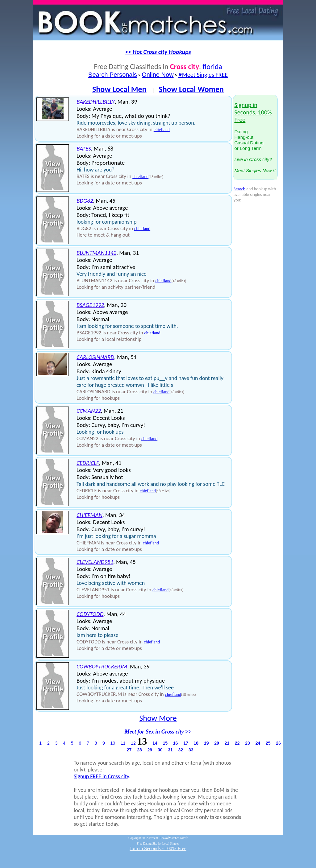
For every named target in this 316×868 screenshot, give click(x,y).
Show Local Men (119, 89)
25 (268, 743)
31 (170, 750)
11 (123, 743)
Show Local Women (191, 89)
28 (139, 750)
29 (150, 750)
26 (278, 743)
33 (191, 750)
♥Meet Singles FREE (203, 75)
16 (176, 743)
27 (129, 750)
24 (258, 743)
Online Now (158, 75)
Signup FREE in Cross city (101, 776)
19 (206, 743)
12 (133, 743)
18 (196, 743)
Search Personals (113, 75)
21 (227, 743)
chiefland (162, 130)
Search (239, 189)
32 (181, 750)
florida (212, 66)
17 (186, 743)
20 (217, 743)
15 (165, 743)
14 (155, 743)
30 (160, 750)
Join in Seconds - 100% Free (158, 848)
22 (237, 743)
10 (113, 743)
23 (247, 743)
